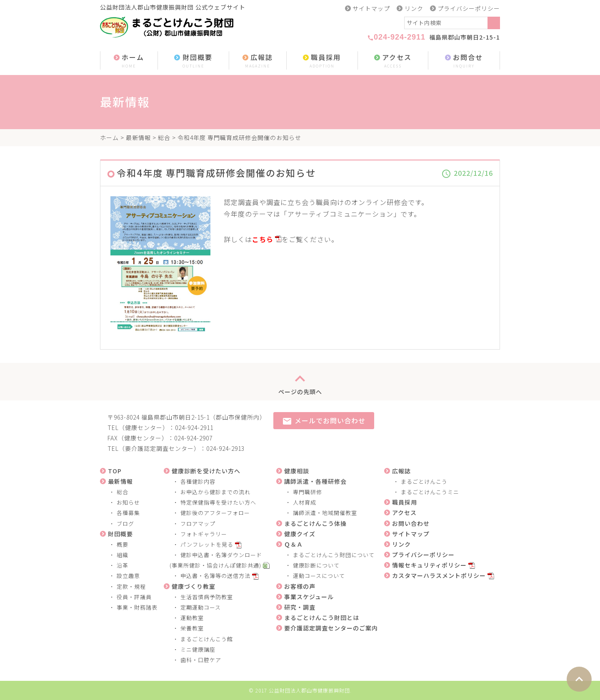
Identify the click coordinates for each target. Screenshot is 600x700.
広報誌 (258, 61)
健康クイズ (300, 534)
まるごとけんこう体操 (315, 523)
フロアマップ (198, 524)
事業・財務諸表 (137, 607)
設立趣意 (128, 576)
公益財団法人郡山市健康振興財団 (309, 690)
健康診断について (316, 565)
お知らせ (128, 502)
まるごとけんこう (424, 481)
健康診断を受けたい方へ (206, 471)
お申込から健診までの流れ (215, 492)
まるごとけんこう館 (207, 639)
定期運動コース (201, 607)
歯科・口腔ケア (201, 660)
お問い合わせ (411, 523)
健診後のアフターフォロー (215, 513)
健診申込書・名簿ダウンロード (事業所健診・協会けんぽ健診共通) (213, 560)
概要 (122, 544)
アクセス (393, 61)
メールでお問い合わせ (324, 421)
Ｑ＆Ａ (294, 544)
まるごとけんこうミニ (430, 492)
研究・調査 (300, 607)
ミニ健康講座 (198, 649)
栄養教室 (192, 628)
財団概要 (193, 61)
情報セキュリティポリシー (429, 565)
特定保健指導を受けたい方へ (218, 502)
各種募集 (128, 513)
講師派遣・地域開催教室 (325, 513)
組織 (122, 555)
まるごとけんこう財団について (334, 555)
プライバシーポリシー (469, 8)
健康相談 (297, 471)
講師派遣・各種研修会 (315, 481)
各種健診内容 (198, 481)
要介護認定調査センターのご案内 (331, 628)
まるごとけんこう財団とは (322, 617)
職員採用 (322, 61)
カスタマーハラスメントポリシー (439, 575)
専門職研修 (307, 492)
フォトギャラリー (204, 534)
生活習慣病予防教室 (207, 597)
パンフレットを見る (207, 544)
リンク (414, 8)
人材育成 (305, 502)
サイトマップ (371, 8)
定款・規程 (131, 586)
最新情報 (138, 137)
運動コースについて (319, 576)
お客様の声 (300, 586)
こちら (263, 239)
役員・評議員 (134, 597)
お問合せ (464, 61)
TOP (115, 471)
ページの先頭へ (300, 382)
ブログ (125, 524)
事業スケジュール (309, 597)
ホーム (129, 61)
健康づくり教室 (194, 586)
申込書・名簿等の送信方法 (215, 576)
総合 (164, 137)
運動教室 (192, 618)
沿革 (122, 565)
